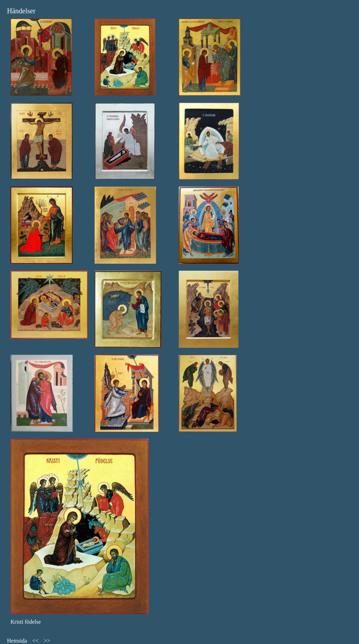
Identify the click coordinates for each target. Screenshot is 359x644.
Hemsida (17, 641)
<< (35, 641)
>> (47, 641)
